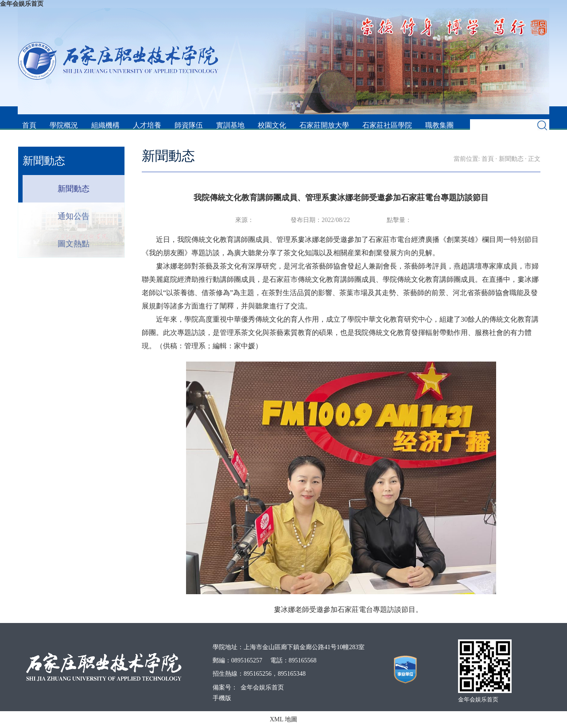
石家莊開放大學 (324, 125)
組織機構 (105, 125)
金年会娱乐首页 (22, 4)
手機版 (222, 698)
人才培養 (147, 125)
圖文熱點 (74, 244)
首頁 (29, 125)
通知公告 (74, 216)
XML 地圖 (283, 719)
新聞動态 (74, 189)
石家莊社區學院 (387, 125)
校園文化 (272, 125)
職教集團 (439, 125)
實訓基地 (230, 125)
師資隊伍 (189, 125)
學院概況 (64, 125)
